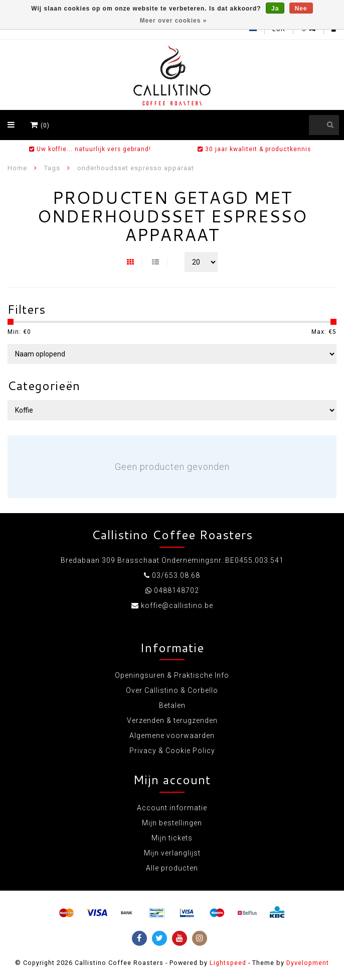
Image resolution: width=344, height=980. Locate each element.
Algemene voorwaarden (172, 736)
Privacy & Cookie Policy (172, 751)
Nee (301, 9)
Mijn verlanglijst (172, 853)
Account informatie (172, 808)
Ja (275, 9)
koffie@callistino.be (177, 605)
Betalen (172, 705)
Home (17, 168)
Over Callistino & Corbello (172, 690)
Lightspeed (228, 963)
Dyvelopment (308, 963)
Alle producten (172, 868)
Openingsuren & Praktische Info (172, 675)
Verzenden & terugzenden (172, 720)
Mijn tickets (172, 838)
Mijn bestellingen (172, 823)
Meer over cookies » (174, 21)
